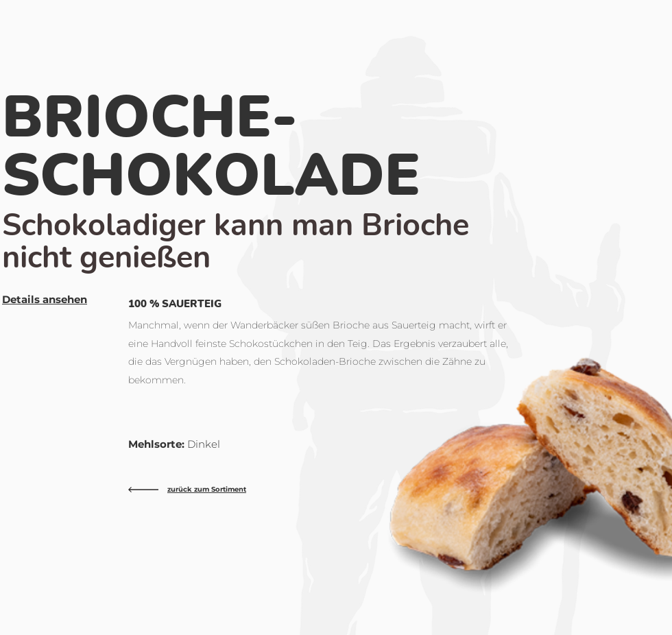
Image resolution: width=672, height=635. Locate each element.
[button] (45, 300)
